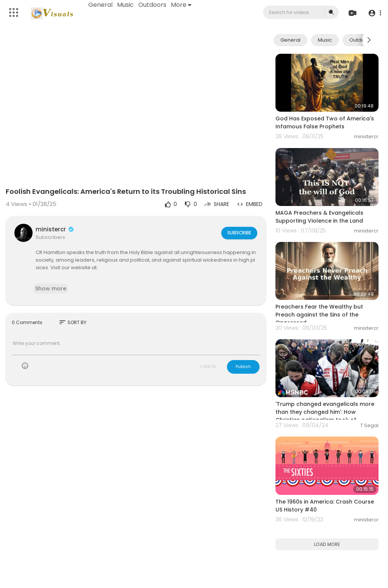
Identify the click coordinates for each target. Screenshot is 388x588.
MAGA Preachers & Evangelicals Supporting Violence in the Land (319, 217)
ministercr (55, 229)
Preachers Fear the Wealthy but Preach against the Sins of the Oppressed (319, 315)
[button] (374, 13)
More (182, 5)
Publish (243, 367)
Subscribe (239, 232)
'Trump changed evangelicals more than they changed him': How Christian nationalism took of (325, 412)
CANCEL (208, 367)
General (101, 5)
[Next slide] (369, 40)
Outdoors (153, 5)
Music (126, 5)
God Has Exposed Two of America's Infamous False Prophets (325, 122)
